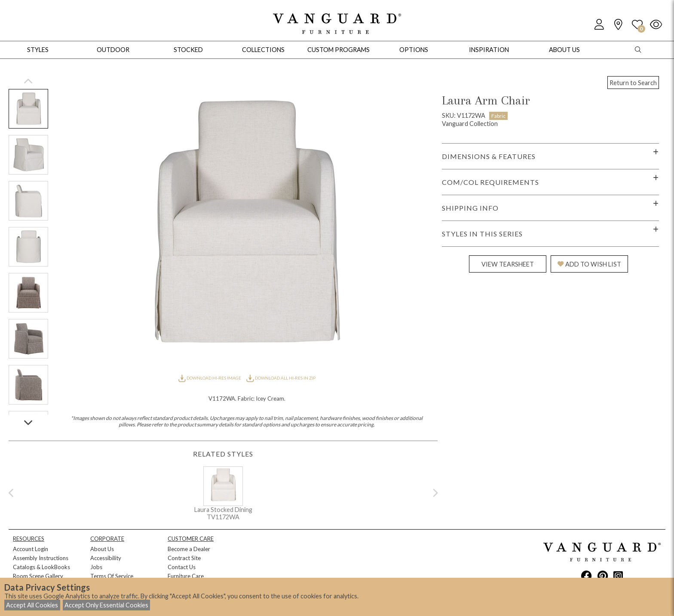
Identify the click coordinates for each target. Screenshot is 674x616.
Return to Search (633, 83)
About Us (102, 549)
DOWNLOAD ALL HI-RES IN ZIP (281, 378)
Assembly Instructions (41, 558)
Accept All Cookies (32, 605)
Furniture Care (186, 576)
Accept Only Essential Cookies (106, 605)
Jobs (96, 567)
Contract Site (184, 558)
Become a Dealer (189, 549)
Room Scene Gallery (38, 576)
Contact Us (182, 567)
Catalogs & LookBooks (41, 567)
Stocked (188, 50)
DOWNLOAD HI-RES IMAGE (210, 378)
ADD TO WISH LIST (589, 264)
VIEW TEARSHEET (508, 264)
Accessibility (106, 558)
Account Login (31, 549)
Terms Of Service (112, 576)
